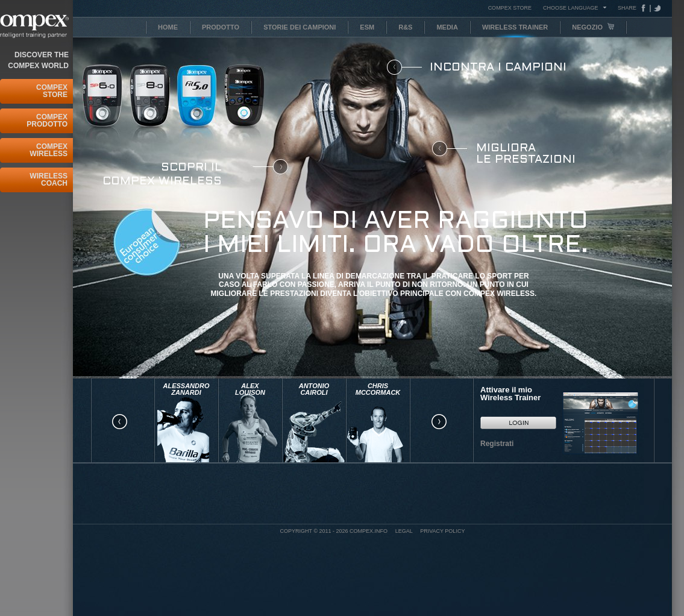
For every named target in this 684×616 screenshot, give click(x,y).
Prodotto (221, 27)
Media (447, 27)
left (119, 422)
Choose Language (571, 8)
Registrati (497, 444)
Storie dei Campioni (300, 27)
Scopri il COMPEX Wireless (162, 174)
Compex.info (369, 531)
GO (518, 423)
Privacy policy (442, 531)
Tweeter (656, 8)
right (439, 422)
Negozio (593, 27)
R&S (405, 27)
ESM (367, 27)
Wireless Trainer (515, 27)
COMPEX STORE (510, 8)
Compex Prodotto (47, 121)
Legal (404, 531)
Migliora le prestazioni (526, 154)
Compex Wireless (49, 150)
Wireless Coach (49, 180)
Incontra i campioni (498, 68)
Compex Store (52, 91)
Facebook (646, 8)
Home (168, 27)
